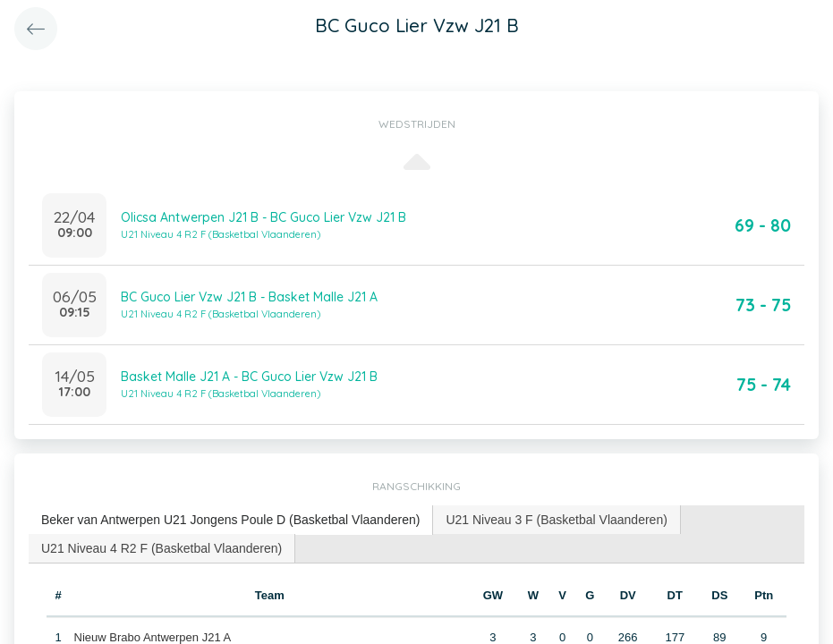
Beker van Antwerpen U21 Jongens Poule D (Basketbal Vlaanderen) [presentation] (230, 520)
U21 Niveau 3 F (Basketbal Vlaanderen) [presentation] (556, 520)
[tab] (231, 520)
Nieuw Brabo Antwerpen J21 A (153, 637)
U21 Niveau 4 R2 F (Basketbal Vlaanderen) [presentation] (161, 548)
